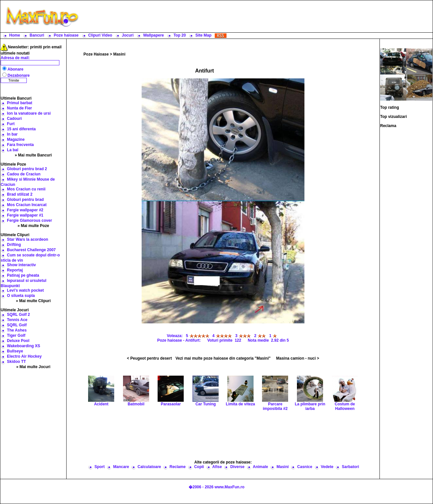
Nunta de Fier (19, 108)
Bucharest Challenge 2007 (31, 250)
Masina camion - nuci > (298, 358)
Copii (199, 467)
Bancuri (37, 35)
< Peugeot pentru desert (149, 358)
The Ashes (17, 330)
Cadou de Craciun (24, 174)
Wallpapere (154, 35)
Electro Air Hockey (24, 356)
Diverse (237, 467)
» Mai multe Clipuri (33, 301)
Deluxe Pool (18, 341)
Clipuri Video (100, 35)
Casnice (305, 467)
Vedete (327, 467)
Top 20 (180, 35)
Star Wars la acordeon (27, 239)
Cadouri (14, 119)
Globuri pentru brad (25, 200)
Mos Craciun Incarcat (27, 205)
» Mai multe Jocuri (33, 367)
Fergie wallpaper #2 (25, 210)
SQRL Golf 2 (18, 315)
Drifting (14, 245)
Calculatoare (149, 467)
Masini (119, 54)
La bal (13, 150)
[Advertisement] (257, 16)
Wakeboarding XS (23, 346)
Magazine (16, 139)
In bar (12, 134)
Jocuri (128, 35)
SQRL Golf (17, 325)
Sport (99, 467)
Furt (11, 124)
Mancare (121, 467)
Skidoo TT (16, 362)
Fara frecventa (20, 145)
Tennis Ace (17, 320)
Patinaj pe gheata (23, 275)
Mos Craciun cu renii (26, 189)
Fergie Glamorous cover (29, 220)
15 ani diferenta (21, 129)
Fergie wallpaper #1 (25, 215)
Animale (261, 467)
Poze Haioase (96, 54)
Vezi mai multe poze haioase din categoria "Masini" (223, 358)
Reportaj (15, 270)
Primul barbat (19, 103)
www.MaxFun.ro (229, 487)
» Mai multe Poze (33, 226)
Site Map (203, 35)
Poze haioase (66, 35)
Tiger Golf (16, 335)
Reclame (178, 467)
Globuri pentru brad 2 (27, 169)
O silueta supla (21, 296)
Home (15, 35)
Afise (217, 467)
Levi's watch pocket (25, 290)
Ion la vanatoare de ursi (29, 113)
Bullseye (15, 351)
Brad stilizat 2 (20, 194)
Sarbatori (351, 467)
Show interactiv (21, 265)
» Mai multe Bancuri (33, 155)
